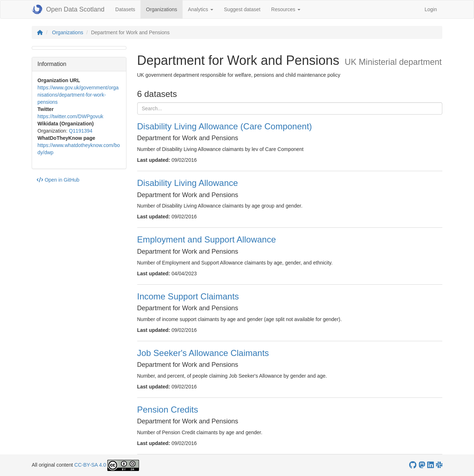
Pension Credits (168, 410)
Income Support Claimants (188, 296)
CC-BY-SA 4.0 (90, 465)
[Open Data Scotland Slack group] (439, 465)
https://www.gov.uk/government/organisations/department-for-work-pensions (78, 95)
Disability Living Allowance (188, 183)
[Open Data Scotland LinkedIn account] (430, 465)
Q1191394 (81, 131)
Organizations (164, 9)
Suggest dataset (242, 9)
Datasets (125, 9)
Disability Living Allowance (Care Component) (225, 126)
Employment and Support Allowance (207, 239)
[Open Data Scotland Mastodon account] (422, 465)
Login (431, 9)
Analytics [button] (201, 9)
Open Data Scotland (68, 9)
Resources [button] (286, 9)
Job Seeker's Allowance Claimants (203, 353)
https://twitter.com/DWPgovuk (70, 116)
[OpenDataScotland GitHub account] (413, 465)
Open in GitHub (58, 180)
